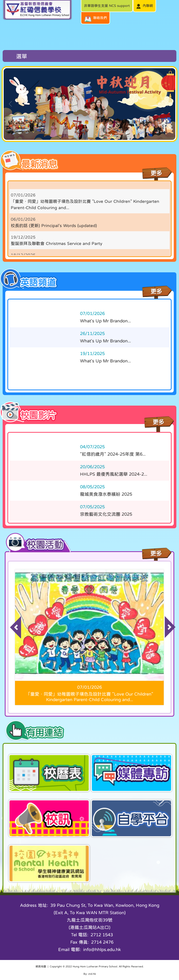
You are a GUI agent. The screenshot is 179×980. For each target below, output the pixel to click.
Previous (12, 620)
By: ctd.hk (90, 974)
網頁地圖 (41, 966)
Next (167, 620)
